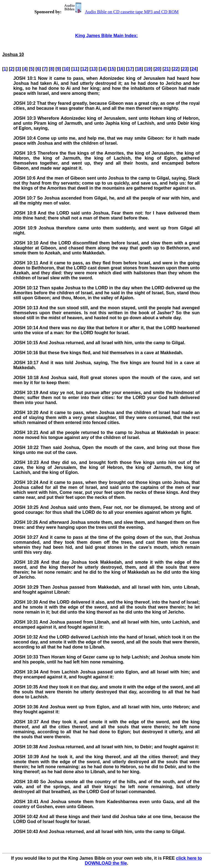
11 (75, 69)
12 (84, 69)
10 (66, 69)
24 (194, 69)
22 (176, 69)
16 (121, 69)
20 (158, 69)
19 (148, 69)
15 (112, 69)
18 (139, 69)
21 (166, 69)
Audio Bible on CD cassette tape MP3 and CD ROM (121, 12)
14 (103, 69)
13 (93, 69)
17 (130, 69)
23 (185, 69)
